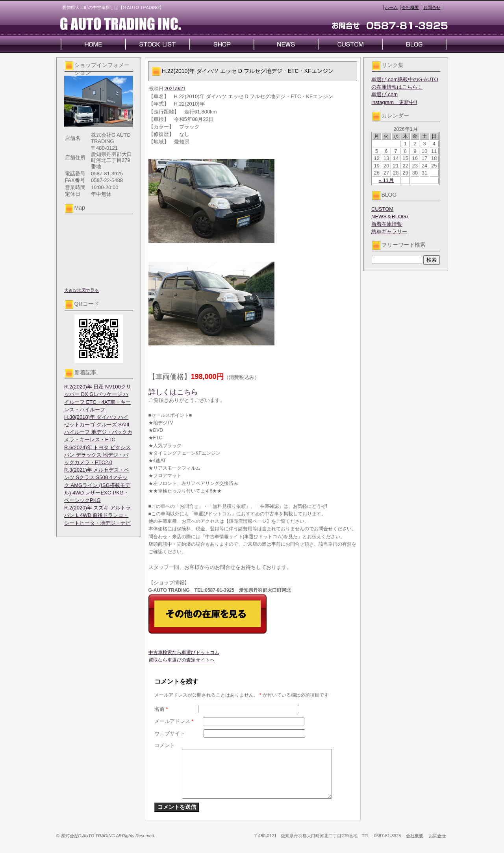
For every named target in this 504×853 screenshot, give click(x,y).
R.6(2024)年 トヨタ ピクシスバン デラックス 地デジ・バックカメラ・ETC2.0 (97, 455)
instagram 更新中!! (394, 102)
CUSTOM (382, 209)
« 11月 (386, 180)
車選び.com (384, 94)
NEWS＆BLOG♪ (390, 217)
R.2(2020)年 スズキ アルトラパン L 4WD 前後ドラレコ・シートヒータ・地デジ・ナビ (97, 515)
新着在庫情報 (387, 224)
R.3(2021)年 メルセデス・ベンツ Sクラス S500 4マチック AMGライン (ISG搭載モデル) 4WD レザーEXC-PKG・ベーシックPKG (97, 485)
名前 (161, 709)
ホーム (391, 7)
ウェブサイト (170, 733)
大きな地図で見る (82, 290)
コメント (165, 745)
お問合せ (432, 7)
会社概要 (410, 7)
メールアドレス (174, 721)
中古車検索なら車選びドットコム (184, 652)
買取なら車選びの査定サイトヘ (182, 660)
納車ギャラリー (389, 231)
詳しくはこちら (173, 392)
